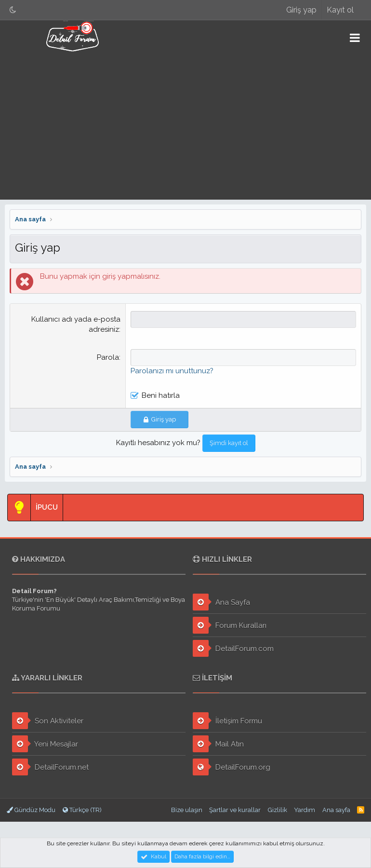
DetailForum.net (50, 767)
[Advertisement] (185, 127)
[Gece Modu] (13, 10)
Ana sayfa (336, 810)
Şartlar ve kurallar (235, 810)
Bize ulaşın (187, 810)
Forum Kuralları (230, 625)
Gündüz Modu (31, 810)
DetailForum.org (232, 767)
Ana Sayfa (221, 602)
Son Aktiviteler (48, 721)
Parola (108, 357)
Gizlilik (278, 810)
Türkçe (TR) (82, 810)
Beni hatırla (161, 395)
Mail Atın (218, 744)
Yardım (305, 810)
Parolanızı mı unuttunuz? (172, 371)
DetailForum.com (233, 648)
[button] (355, 38)
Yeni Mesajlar (45, 744)
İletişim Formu (227, 721)
